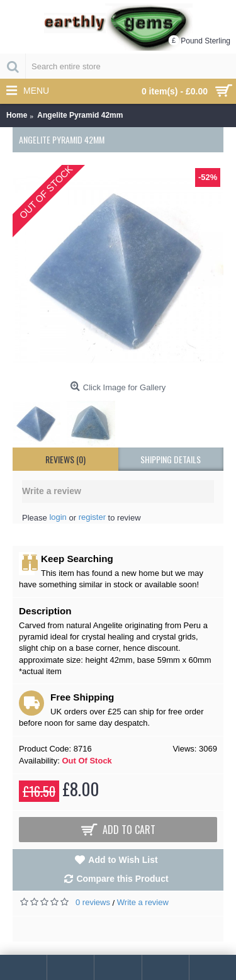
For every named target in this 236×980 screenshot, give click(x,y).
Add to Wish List (123, 860)
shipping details (171, 459)
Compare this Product (122, 879)
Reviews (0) (65, 459)
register (92, 517)
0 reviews (93, 902)
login (58, 517)
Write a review (143, 902)
